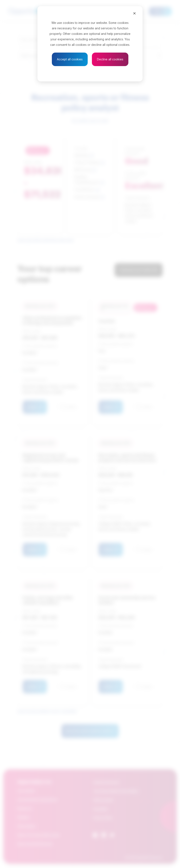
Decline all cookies (110, 59)
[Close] (134, 13)
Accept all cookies (70, 59)
